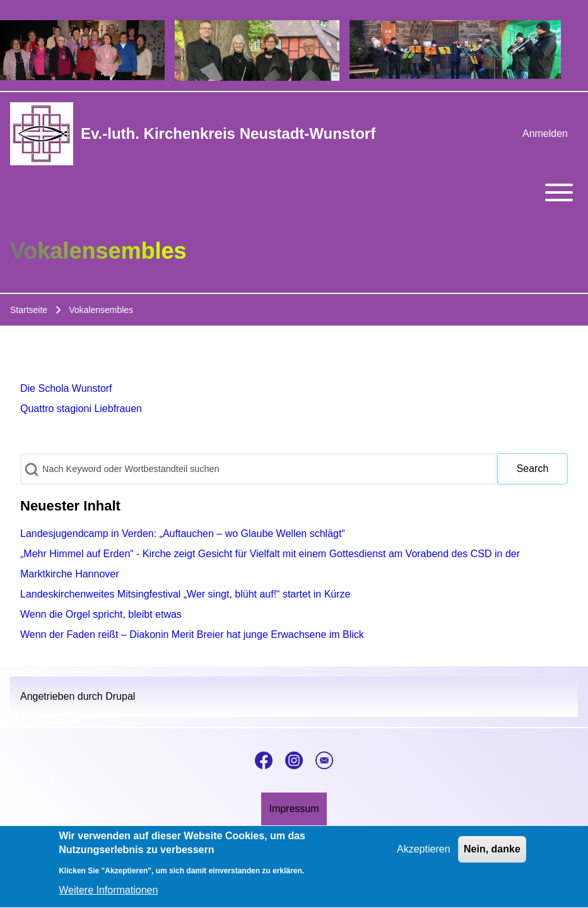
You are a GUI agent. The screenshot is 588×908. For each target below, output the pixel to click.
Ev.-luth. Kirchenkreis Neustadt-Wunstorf (228, 133)
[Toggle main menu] (294, 192)
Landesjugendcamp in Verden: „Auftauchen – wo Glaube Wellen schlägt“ (183, 534)
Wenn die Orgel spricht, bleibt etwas (101, 614)
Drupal (120, 696)
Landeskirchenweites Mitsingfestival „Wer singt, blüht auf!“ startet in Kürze (185, 594)
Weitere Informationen (108, 897)
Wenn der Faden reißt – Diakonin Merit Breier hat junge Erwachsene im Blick (192, 634)
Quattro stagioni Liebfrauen (81, 409)
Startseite (29, 310)
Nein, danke (492, 855)
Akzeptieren (424, 855)
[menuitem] (545, 134)
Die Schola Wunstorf (66, 388)
